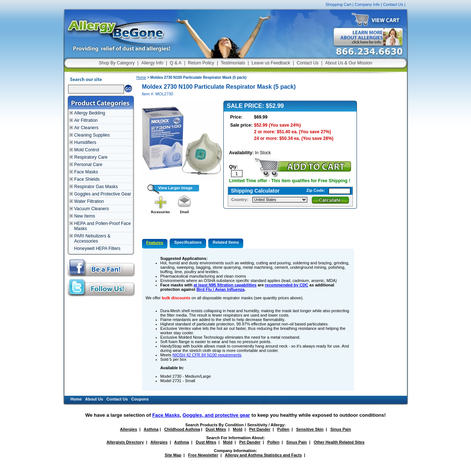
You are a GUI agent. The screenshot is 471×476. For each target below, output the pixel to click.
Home (141, 77)
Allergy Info (152, 63)
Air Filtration (86, 120)
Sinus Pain (341, 429)
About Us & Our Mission (348, 63)
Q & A (176, 63)
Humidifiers (85, 142)
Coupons (140, 399)
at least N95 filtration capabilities (225, 285)
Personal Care (88, 165)
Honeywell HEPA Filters (98, 248)
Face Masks (86, 172)
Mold (238, 429)
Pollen (283, 429)
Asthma (151, 429)
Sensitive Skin (310, 429)
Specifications (188, 242)
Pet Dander (260, 429)
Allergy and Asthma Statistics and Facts (263, 455)
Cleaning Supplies (92, 135)
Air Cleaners (86, 128)
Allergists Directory (125, 442)
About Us (94, 399)
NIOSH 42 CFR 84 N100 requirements (207, 355)
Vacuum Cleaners (92, 209)
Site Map (173, 455)
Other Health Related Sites (339, 442)
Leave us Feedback (271, 63)
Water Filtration (89, 201)
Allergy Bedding (90, 113)
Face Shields (87, 179)
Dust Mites (216, 429)
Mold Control (87, 150)
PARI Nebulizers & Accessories (92, 239)
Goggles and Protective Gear (103, 194)
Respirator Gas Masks (96, 187)
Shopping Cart (338, 4)
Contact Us (393, 4)
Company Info (367, 4)
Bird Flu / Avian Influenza (221, 289)
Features (155, 243)
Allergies (128, 429)
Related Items (226, 242)
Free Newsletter (203, 455)
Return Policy (201, 63)
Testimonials (233, 63)
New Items (85, 216)
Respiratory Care (91, 157)
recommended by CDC (287, 285)
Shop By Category (117, 63)
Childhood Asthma (182, 429)
